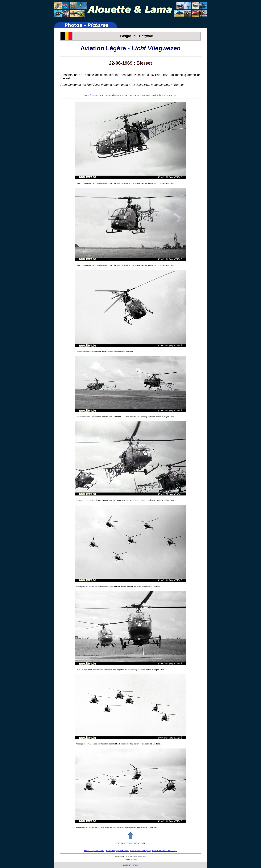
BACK (135, 865)
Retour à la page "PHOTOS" (117, 95)
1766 (114, 183)
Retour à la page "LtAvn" (94, 95)
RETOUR (127, 865)
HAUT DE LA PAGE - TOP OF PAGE (131, 843)
